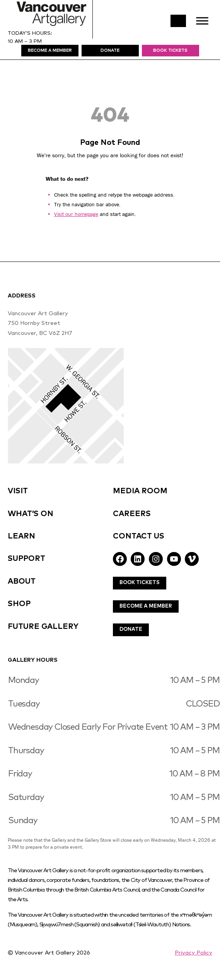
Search (178, 21)
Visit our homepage (76, 214)
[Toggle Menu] (202, 21)
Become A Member (146, 606)
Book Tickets (170, 50)
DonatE (110, 50)
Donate (131, 629)
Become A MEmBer (50, 50)
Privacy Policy (194, 953)
